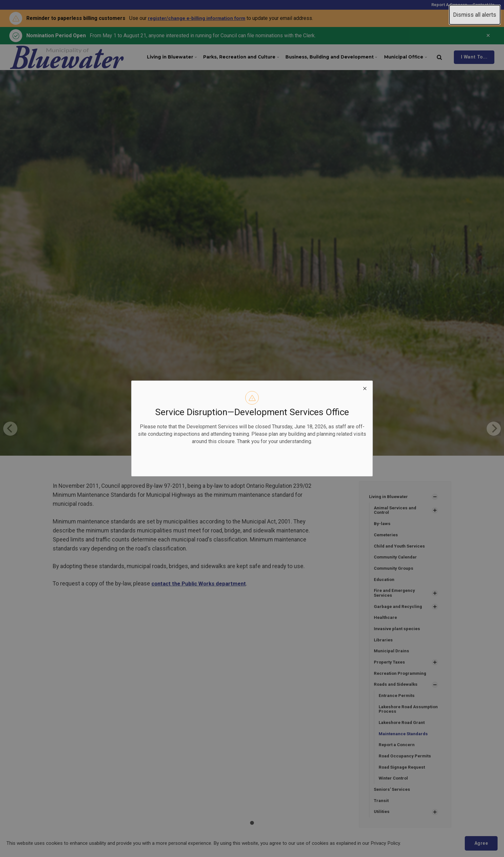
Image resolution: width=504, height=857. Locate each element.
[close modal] (365, 388)
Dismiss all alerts (475, 15)
